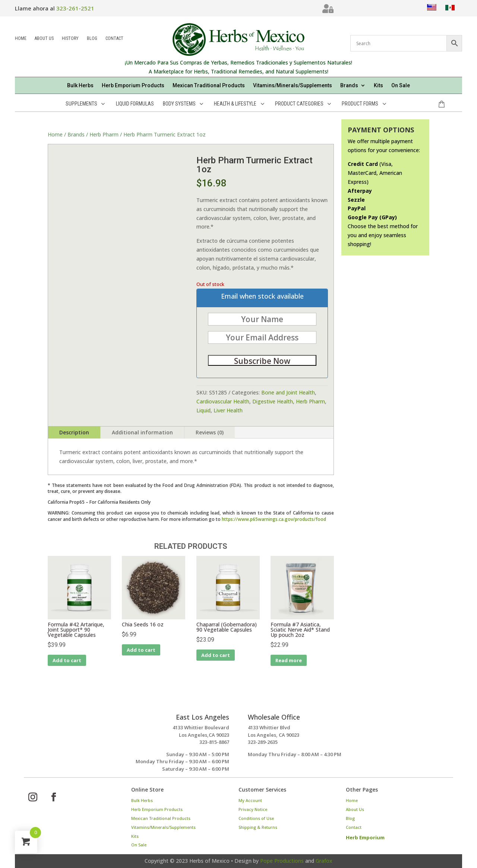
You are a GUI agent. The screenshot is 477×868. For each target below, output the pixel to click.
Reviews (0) (210, 432)
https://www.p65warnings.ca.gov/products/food (274, 519)
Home (21, 39)
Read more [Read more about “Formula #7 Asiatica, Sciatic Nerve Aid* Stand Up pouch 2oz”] (289, 660)
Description (74, 432)
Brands (349, 86)
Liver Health (228, 410)
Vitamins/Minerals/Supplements (293, 86)
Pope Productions (282, 861)
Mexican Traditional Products (209, 86)
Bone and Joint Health (288, 392)
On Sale (401, 86)
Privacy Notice (253, 809)
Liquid (203, 410)
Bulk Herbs (80, 86)
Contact (114, 39)
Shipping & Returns (258, 827)
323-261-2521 (75, 8)
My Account (250, 800)
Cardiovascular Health (223, 401)
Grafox (324, 861)
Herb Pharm (104, 134)
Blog (92, 39)
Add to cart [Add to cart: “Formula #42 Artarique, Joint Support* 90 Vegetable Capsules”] (67, 660)
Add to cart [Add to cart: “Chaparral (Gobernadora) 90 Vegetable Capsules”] (216, 655)
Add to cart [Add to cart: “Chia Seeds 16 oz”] (141, 650)
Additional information (142, 432)
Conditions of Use (256, 818)
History (70, 39)
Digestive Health (273, 401)
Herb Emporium (365, 837)
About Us (44, 39)
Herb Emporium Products (133, 86)
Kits (378, 86)
